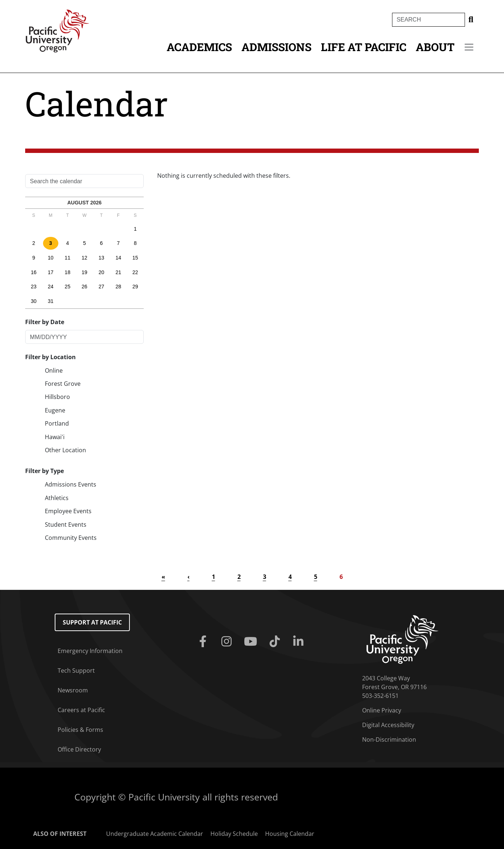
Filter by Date (45, 322)
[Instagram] (228, 642)
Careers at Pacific (81, 710)
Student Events (66, 525)
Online (54, 370)
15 (135, 258)
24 (51, 287)
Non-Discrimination (389, 739)
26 (85, 287)
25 (67, 287)
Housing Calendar (290, 834)
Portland (57, 423)
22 (135, 272)
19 (85, 272)
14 (119, 258)
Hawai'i (55, 437)
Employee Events (68, 511)
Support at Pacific (92, 622)
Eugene (55, 410)
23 (34, 287)
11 (67, 258)
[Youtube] (252, 642)
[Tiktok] (276, 642)
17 (51, 272)
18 (67, 272)
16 (34, 272)
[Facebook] (204, 642)
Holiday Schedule (234, 834)
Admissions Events (71, 484)
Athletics (57, 498)
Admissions (276, 47)
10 (51, 258)
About (435, 47)
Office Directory (79, 749)
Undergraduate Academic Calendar (155, 834)
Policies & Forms (80, 730)
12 (85, 258)
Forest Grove (63, 384)
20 (101, 272)
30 (34, 301)
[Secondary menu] (469, 47)
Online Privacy (382, 710)
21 (119, 272)
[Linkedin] (300, 642)
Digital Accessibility (388, 725)
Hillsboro (57, 397)
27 (101, 287)
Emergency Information (90, 651)
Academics (199, 47)
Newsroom (73, 690)
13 (101, 258)
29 (135, 287)
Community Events (71, 538)
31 (51, 301)
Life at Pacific (364, 47)
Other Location (65, 450)
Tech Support (76, 671)
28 (119, 287)
